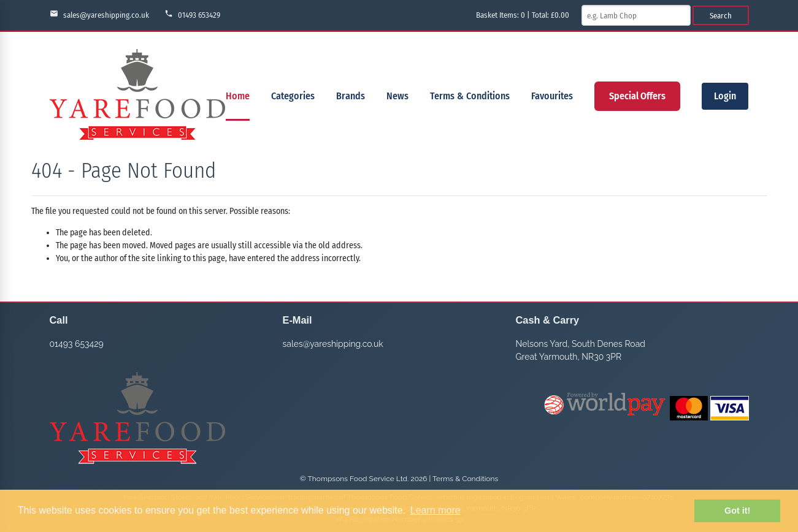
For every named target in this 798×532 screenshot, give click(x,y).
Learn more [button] (435, 510)
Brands (351, 96)
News (397, 96)
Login (725, 96)
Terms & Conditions (470, 96)
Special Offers (637, 96)
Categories (293, 96)
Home (238, 96)
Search (721, 16)
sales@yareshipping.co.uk (99, 14)
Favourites (552, 96)
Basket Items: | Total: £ (523, 15)
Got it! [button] (737, 511)
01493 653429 (192, 14)
